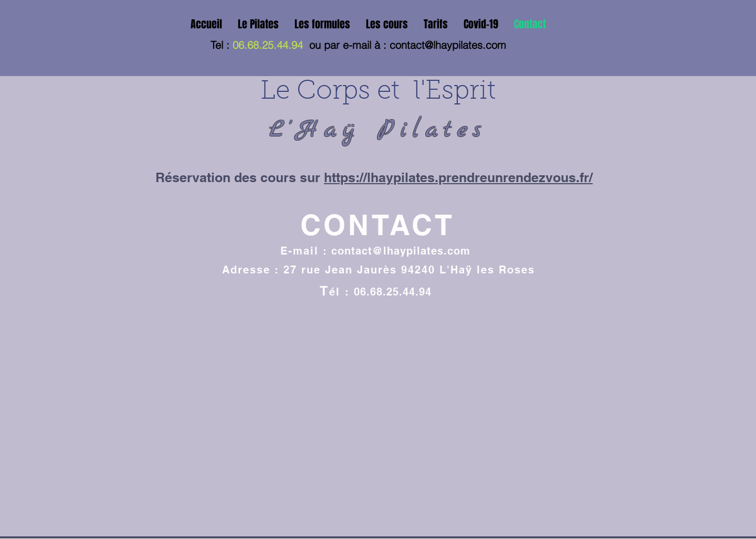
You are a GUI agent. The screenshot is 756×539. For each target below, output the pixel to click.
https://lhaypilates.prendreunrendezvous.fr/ (458, 177)
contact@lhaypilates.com (448, 45)
